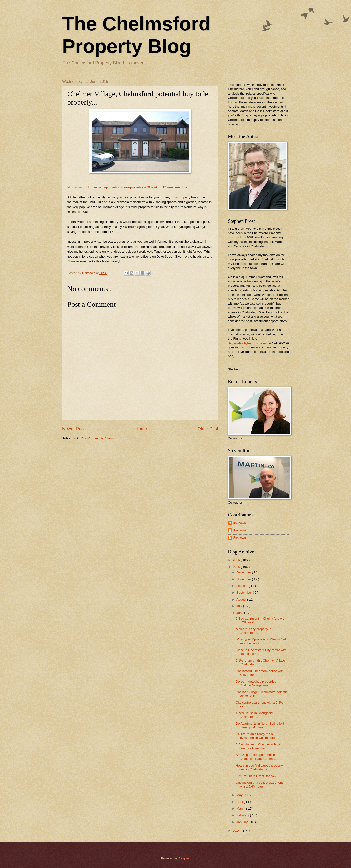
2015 (237, 567)
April (240, 802)
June (240, 613)
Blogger (184, 858)
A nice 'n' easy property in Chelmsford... (253, 631)
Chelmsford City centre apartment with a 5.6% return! (259, 784)
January (242, 822)
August (242, 599)
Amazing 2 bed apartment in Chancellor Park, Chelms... (256, 757)
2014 (237, 831)
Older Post (208, 429)
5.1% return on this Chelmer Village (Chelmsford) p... (260, 662)
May (240, 795)
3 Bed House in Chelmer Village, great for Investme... (258, 746)
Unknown (239, 523)
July (240, 606)
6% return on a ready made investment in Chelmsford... (257, 736)
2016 (237, 560)
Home (141, 429)
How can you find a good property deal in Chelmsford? (259, 767)
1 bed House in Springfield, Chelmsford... (255, 715)
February (243, 815)
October (242, 586)
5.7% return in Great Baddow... (257, 776)
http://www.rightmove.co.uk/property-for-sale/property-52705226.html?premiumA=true (127, 187)
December (244, 572)
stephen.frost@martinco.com (247, 343)
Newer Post (73, 429)
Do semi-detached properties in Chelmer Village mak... (258, 683)
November (244, 579)
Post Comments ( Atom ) (98, 438)
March (241, 808)
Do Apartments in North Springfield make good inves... (260, 725)
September (245, 593)
